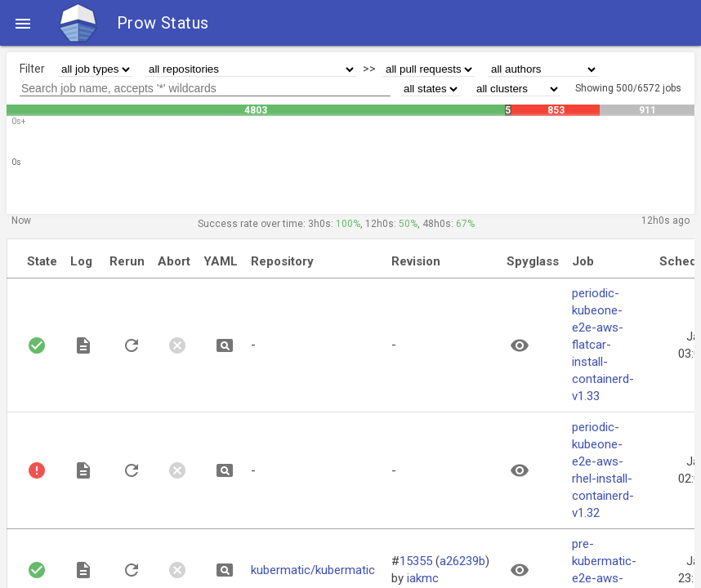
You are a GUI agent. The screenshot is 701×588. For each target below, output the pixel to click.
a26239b (462, 561)
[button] (23, 23)
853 (556, 110)
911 (647, 110)
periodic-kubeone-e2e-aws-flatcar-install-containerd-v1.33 (603, 345)
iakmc (423, 578)
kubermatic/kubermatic (313, 570)
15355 (416, 561)
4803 (256, 110)
